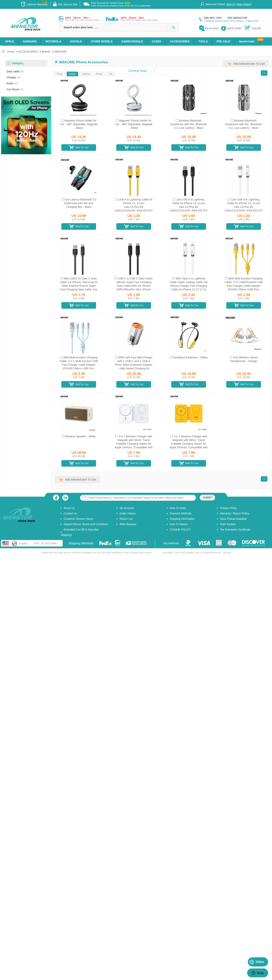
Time (60, 74)
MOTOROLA (53, 41)
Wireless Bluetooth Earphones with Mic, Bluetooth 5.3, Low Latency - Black (189, 124)
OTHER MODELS (102, 41)
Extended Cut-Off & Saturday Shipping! (80, 532)
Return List (126, 519)
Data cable (15, 71)
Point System (228, 524)
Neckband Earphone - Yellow (190, 357)
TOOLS (203, 41)
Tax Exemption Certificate (235, 530)
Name (86, 74)
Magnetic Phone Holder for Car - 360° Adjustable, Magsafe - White (134, 124)
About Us (69, 508)
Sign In (231, 4)
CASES (156, 41)
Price (99, 74)
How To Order (178, 508)
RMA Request (128, 524)
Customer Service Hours (78, 519)
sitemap (227, 552)
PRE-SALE (223, 41)
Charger (14, 77)
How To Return (179, 524)
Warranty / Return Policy (234, 513)
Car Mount (15, 89)
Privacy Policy (228, 508)
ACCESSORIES (180, 41)
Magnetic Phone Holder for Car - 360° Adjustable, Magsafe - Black (79, 124)
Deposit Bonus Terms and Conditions (86, 524)
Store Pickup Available (233, 519)
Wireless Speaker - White (80, 436)
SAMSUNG (30, 41)
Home (11, 52)
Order (73, 74)
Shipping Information (182, 519)
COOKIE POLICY (180, 530)
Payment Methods (181, 513)
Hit (111, 74)
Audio (12, 83)
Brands (46, 52)
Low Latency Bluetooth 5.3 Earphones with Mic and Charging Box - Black (80, 203)
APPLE (10, 41)
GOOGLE (76, 41)
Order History (128, 513)
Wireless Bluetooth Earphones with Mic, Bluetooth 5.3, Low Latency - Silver (244, 124)
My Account (127, 508)
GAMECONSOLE (132, 41)
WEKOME (61, 52)
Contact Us (70, 513)
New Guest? (244, 4)
